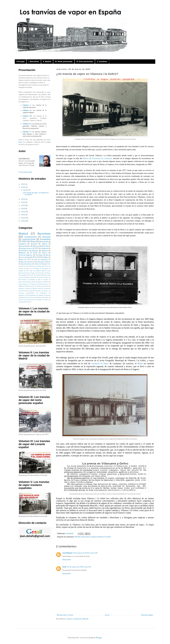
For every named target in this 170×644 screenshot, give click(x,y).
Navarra (36, 246)
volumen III (22, 302)
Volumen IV (27, 124)
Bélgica (21, 260)
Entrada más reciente (65, 615)
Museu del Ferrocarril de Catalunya (97, 158)
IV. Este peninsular (85, 61)
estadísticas (43, 293)
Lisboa (48, 275)
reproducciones (26, 264)
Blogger (99, 638)
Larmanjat (24, 275)
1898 (40, 257)
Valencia (46, 286)
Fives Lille (29, 271)
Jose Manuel (67, 553)
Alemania (41, 266)
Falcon (45, 253)
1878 (49, 264)
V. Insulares (102, 61)
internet (29, 262)
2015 (23, 209)
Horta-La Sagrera (92, 537)
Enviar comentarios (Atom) (78, 619)
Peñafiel (32, 280)
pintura (48, 295)
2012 (23, 218)
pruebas (46, 297)
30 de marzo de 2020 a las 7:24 (79, 567)
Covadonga (36, 268)
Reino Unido (32, 282)
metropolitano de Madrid (35, 295)
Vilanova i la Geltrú (105, 537)
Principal (21, 61)
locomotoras (31, 237)
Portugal (39, 255)
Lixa (22, 277)
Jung (36, 260)
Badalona (22, 253)
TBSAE (21, 286)
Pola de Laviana (43, 280)
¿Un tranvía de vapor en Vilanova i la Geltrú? (36, 194)
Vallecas (45, 251)
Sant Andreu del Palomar (28, 251)
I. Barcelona (34, 61)
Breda (27, 268)
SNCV (47, 282)
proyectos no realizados (34, 297)
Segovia (33, 284)
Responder (67, 560)
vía (28, 302)
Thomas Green (30, 286)
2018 (23, 199)
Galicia (44, 244)
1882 (76, 537)
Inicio (107, 615)
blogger (21, 262)
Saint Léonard (23, 284)
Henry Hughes (31, 273)
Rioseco (40, 282)
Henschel (41, 273)
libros (33, 241)
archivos (23, 291)
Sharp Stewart (43, 284)
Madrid (23, 234)
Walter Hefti (37, 288)
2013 (23, 215)
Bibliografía (44, 242)
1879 (34, 257)
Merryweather (24, 246)
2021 (23, 184)
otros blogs (25, 257)
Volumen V (26, 132)
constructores (29, 239)
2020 (23, 187)
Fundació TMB (40, 271)
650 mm (33, 266)
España (21, 271)
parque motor (26, 248)
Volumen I (27, 105)
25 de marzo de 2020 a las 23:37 (85, 553)
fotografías (45, 239)
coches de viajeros (43, 291)
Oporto (41, 277)
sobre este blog (40, 264)
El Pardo (34, 253)
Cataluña (45, 248)
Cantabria (22, 244)
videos (46, 300)
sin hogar (39, 300)
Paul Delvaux (23, 280)
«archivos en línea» (100, 363)
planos (22, 297)
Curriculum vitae (25, 172)
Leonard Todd (40, 275)
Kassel (48, 273)
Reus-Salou (46, 246)
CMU (24, 241)
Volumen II (27, 110)
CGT (29, 260)
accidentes (47, 288)
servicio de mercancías (26, 300)
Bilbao (46, 257)
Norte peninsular (31, 277)
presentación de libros (43, 262)
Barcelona (82, 537)
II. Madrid (47, 61)
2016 (23, 205)
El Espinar (45, 268)
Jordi (64, 567)
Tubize (39, 286)
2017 (23, 202)
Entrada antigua (147, 615)
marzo (26, 190)
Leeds (31, 275)
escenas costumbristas (26, 293)
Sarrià (48, 255)
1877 (37, 248)
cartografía (31, 291)
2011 (23, 221)
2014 (23, 212)
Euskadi (34, 244)
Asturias (46, 237)
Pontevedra (22, 282)
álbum (140, 363)
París (47, 277)
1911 (27, 266)
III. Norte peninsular (64, 61)
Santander (44, 260)
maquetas (22, 295)
